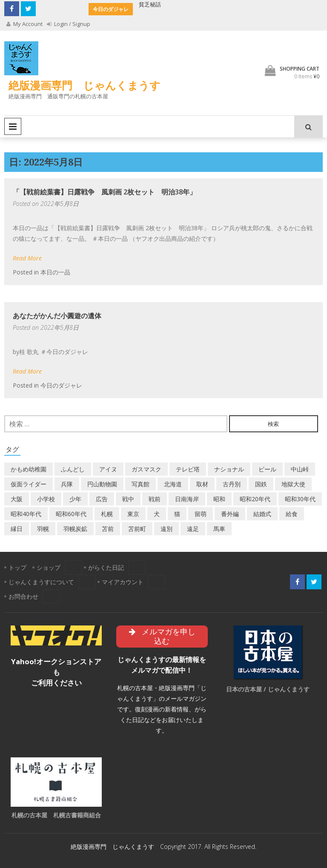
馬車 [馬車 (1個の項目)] (219, 529)
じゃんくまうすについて (41, 582)
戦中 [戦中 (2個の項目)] (128, 499)
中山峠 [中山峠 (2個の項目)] (300, 469)
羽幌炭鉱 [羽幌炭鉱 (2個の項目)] (75, 529)
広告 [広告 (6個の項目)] (102, 499)
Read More (27, 258)
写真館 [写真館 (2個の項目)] (141, 484)
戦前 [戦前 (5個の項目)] (155, 499)
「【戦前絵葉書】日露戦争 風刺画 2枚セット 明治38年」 (105, 192)
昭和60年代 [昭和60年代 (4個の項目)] (71, 514)
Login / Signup (69, 24)
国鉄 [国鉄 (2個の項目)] (261, 484)
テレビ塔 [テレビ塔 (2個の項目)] (188, 469)
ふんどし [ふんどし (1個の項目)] (73, 469)
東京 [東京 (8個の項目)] (133, 514)
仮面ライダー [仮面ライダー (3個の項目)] (29, 484)
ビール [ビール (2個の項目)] (267, 469)
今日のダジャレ (61, 385)
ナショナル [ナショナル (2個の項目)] (229, 469)
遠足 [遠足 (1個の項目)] (193, 529)
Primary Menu (13, 126)
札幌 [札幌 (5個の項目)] (107, 514)
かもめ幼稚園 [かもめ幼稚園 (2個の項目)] (29, 469)
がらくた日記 (106, 567)
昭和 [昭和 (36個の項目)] (219, 499)
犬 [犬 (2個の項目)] (157, 514)
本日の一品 (55, 272)
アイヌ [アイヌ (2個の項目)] (108, 469)
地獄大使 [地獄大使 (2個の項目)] (293, 484)
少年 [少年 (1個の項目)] (75, 499)
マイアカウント (123, 582)
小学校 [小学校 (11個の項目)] (46, 499)
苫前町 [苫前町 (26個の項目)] (137, 529)
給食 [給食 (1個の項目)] (292, 514)
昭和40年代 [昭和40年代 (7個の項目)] (26, 514)
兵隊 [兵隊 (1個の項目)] (67, 484)
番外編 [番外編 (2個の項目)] (230, 514)
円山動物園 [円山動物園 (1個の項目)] (102, 484)
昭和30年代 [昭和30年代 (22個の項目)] (300, 499)
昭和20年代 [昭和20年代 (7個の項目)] (255, 499)
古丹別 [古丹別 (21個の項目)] (232, 484)
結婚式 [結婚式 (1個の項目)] (262, 514)
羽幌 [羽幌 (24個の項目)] (43, 529)
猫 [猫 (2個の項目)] (177, 514)
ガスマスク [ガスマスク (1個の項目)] (146, 469)
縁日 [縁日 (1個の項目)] (17, 529)
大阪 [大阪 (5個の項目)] (17, 499)
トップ (17, 567)
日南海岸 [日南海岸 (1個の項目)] (187, 499)
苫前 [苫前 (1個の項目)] (108, 529)
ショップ (49, 567)
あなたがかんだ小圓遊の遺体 (57, 316)
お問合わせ (23, 596)
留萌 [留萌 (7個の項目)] (201, 514)
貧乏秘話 (150, 4)
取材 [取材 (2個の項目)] (202, 484)
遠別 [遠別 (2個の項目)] (166, 529)
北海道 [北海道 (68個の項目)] (173, 484)
